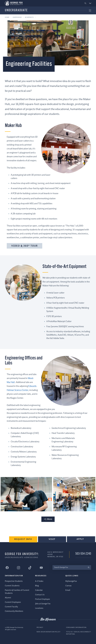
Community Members (14, 611)
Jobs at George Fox (43, 604)
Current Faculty (11, 607)
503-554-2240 (83, 554)
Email (68, 590)
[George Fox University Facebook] (7, 568)
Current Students (12, 586)
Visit (53, 541)
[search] (89, 567)
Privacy (40, 627)
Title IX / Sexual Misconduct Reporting (78, 633)
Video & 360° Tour (24, 246)
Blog (37, 586)
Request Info (24, 541)
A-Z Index (39, 581)
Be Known (48, 620)
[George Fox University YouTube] (41, 568)
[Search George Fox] (69, 567)
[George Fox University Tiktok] (30, 568)
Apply (80, 540)
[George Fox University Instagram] (18, 568)
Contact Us (40, 595)
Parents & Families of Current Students (17, 592)
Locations (39, 608)
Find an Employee (42, 599)
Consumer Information (76, 627)
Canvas (68, 586)
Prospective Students (14, 581)
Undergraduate (16, 10)
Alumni (8, 598)
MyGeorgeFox (71, 581)
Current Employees (13, 602)
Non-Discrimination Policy (48, 632)
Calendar (39, 590)
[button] (85, 3)
